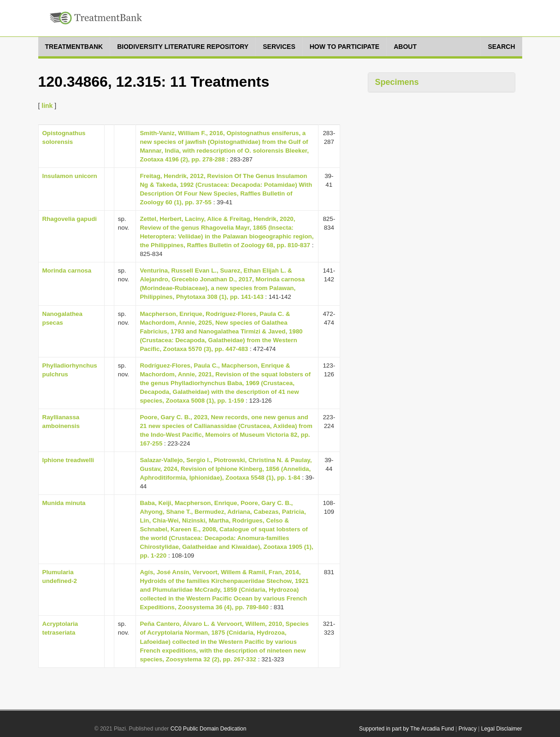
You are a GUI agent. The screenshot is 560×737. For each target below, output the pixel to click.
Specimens (397, 82)
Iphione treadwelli (68, 460)
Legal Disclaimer (502, 729)
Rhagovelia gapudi (70, 219)
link (47, 106)
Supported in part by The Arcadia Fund (407, 729)
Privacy (468, 729)
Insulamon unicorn (70, 176)
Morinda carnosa (67, 270)
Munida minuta (64, 503)
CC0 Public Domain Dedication (209, 729)
